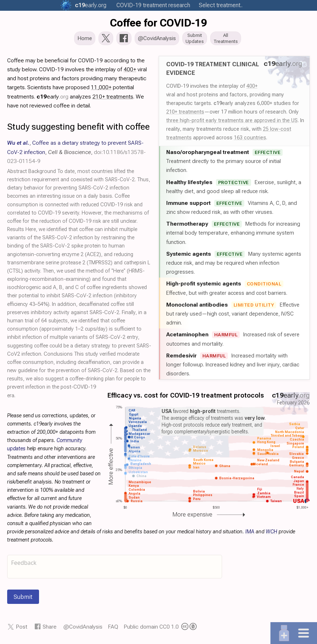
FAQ (113, 629)
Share (50, 629)
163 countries (250, 140)
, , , (76, 154)
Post (21, 629)
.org (91, 5)
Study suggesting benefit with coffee (78, 129)
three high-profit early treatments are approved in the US (232, 122)
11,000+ (101, 89)
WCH (272, 534)
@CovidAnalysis (83, 629)
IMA (250, 534)
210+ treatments (185, 114)
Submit (23, 599)
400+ (252, 88)
